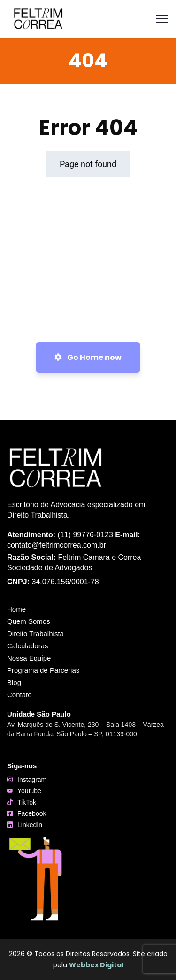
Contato (19, 695)
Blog (16, 683)
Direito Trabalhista (38, 634)
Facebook (32, 813)
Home (16, 609)
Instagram (32, 780)
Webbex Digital (96, 965)
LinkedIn (30, 825)
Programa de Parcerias (43, 670)
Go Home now (88, 357)
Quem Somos (29, 621)
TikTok (27, 802)
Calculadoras (30, 646)
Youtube (29, 791)
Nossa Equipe (29, 658)
